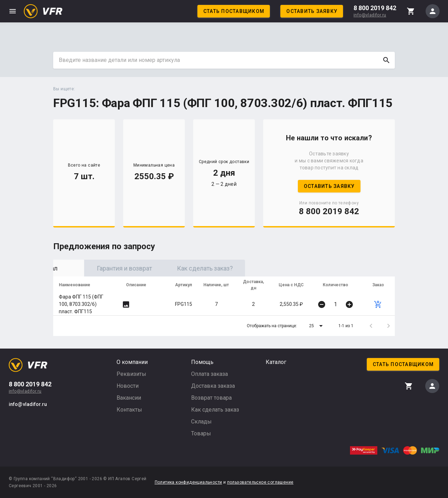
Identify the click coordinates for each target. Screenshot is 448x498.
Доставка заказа (213, 386)
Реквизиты (131, 374)
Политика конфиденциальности (188, 482)
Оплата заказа (209, 374)
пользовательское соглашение (260, 482)
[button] (317, 326)
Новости (128, 386)
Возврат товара (211, 398)
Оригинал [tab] (93, 268)
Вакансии (129, 398)
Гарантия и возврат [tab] (174, 268)
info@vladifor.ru (370, 15)
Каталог (276, 362)
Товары (201, 433)
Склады (201, 422)
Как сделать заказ (215, 410)
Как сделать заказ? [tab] (254, 268)
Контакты (129, 410)
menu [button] (13, 11)
